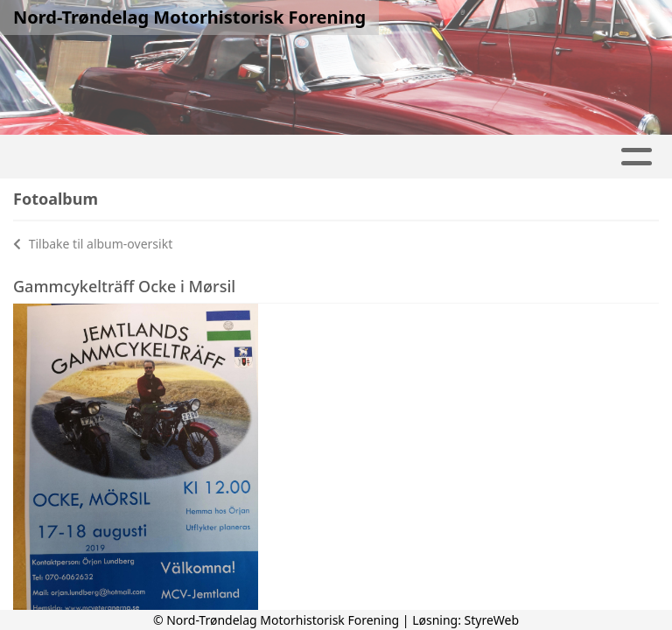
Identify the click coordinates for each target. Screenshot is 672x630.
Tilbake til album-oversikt (93, 244)
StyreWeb (492, 620)
